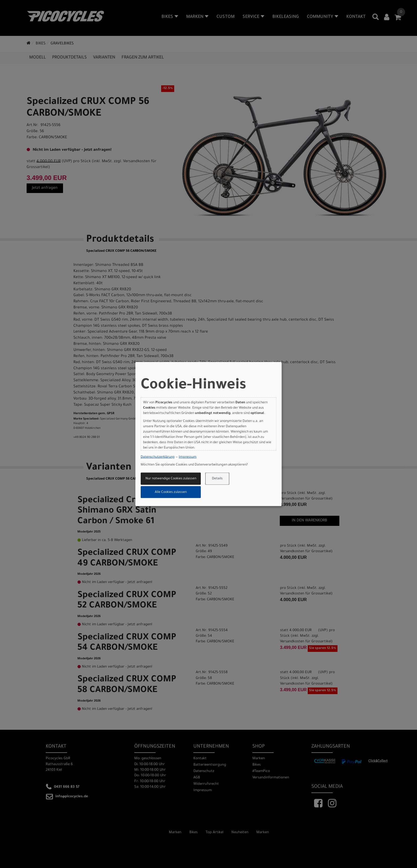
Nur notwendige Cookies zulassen (171, 479)
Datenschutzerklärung (158, 457)
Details (217, 479)
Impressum (188, 457)
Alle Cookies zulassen (171, 492)
